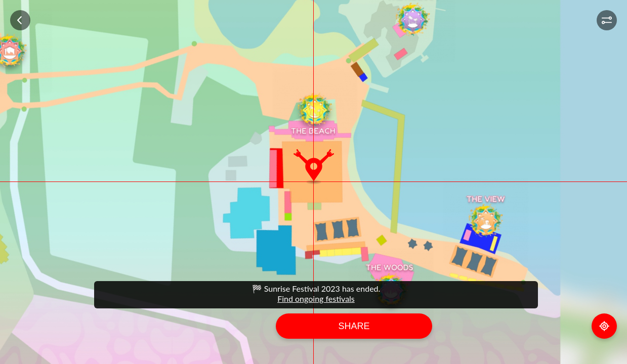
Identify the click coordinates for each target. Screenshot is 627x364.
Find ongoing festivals (316, 299)
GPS (604, 326)
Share (354, 326)
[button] (607, 20)
